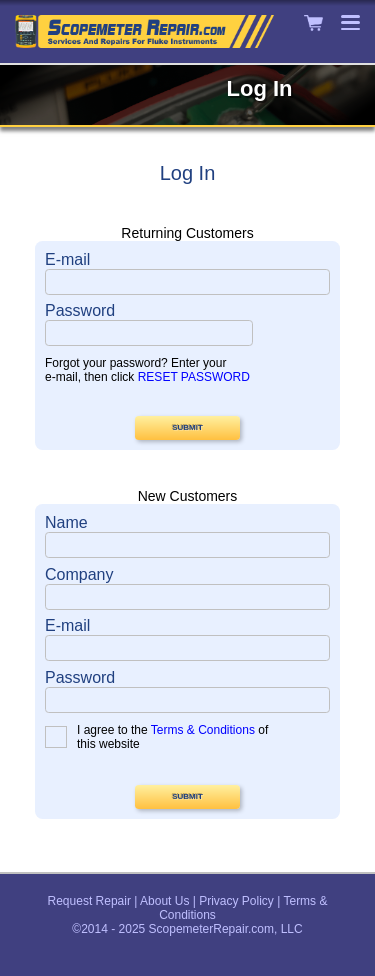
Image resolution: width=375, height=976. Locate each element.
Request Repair (89, 901)
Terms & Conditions (203, 730)
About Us (164, 901)
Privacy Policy (236, 901)
